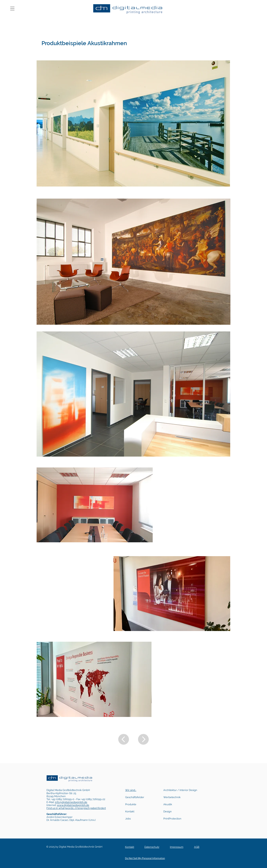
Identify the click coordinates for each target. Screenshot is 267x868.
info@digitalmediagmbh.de (71, 802)
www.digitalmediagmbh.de (73, 805)
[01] (48, 33)
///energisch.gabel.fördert (90, 808)
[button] (12, 9)
